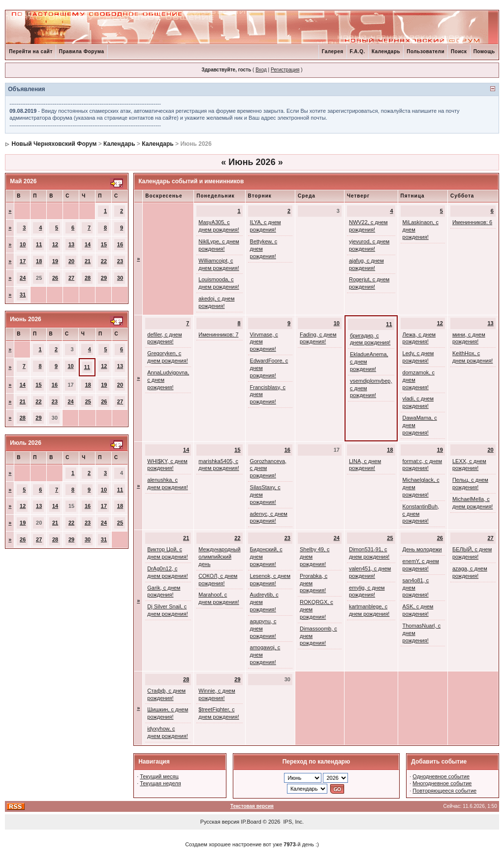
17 (23, 261)
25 (88, 401)
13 (71, 244)
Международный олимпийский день (219, 557)
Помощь (484, 51)
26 (55, 278)
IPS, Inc (293, 822)
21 (88, 261)
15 (104, 244)
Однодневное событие (441, 776)
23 (120, 261)
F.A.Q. (358, 51)
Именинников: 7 (218, 334)
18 (39, 261)
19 (55, 261)
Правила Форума (82, 51)
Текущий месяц (159, 776)
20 (71, 261)
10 (23, 244)
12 (55, 244)
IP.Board (251, 822)
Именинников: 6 (472, 222)
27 (71, 278)
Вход (261, 70)
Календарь (386, 51)
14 (88, 244)
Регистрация (285, 70)
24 (23, 278)
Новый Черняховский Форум (54, 144)
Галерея (333, 51)
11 (39, 244)
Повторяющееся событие (444, 791)
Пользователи (425, 51)
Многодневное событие (442, 783)
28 (88, 278)
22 (104, 261)
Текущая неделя (160, 783)
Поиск (459, 51)
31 (23, 295)
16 (120, 244)
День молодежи (422, 549)
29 (104, 278)
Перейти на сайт (31, 51)
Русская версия (220, 822)
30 (120, 278)
